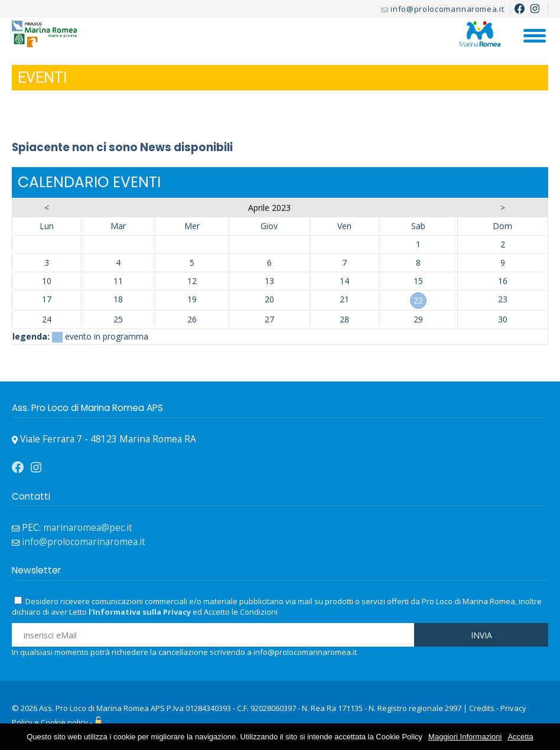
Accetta (520, 737)
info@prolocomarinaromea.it (447, 9)
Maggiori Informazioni (465, 737)
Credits (482, 708)
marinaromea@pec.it (88, 528)
